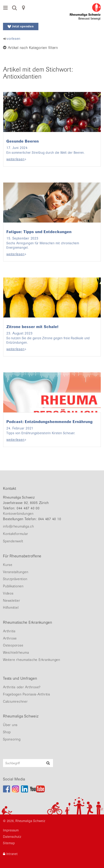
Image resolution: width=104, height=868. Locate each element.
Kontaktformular (15, 534)
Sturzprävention (15, 579)
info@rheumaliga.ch (18, 526)
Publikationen (13, 586)
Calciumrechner (15, 701)
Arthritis (9, 631)
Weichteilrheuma (16, 652)
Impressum (11, 830)
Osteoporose (13, 645)
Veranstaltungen (16, 572)
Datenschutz (12, 837)
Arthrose (10, 638)
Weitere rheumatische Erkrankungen (32, 660)
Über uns (10, 725)
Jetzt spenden (21, 26)
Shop (7, 732)
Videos (8, 593)
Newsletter (12, 601)
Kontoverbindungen (18, 514)
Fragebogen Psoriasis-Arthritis (27, 694)
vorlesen (14, 39)
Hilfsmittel (11, 608)
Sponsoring (12, 739)
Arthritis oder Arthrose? (22, 687)
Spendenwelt (13, 541)
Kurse (8, 565)
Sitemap (9, 843)
